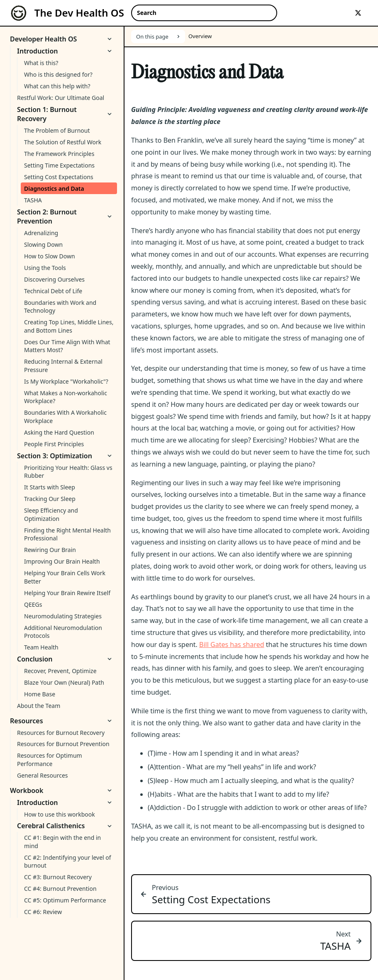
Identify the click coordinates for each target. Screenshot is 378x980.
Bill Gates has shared (232, 644)
